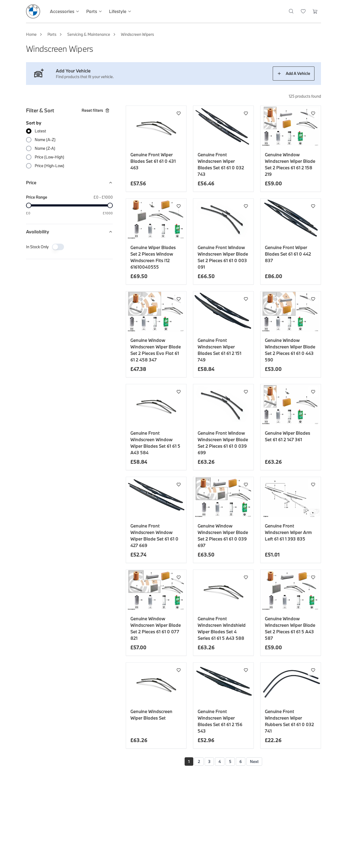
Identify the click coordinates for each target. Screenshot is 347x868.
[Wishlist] (303, 11)
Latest (40, 131)
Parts (52, 34)
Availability (69, 232)
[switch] (58, 247)
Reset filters (96, 110)
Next (254, 762)
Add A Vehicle (294, 73)
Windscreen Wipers (137, 34)
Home (31, 34)
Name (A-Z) (45, 140)
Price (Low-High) (49, 157)
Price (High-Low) (49, 166)
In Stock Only (37, 247)
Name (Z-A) (45, 148)
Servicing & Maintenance (89, 34)
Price (69, 182)
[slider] (29, 205)
